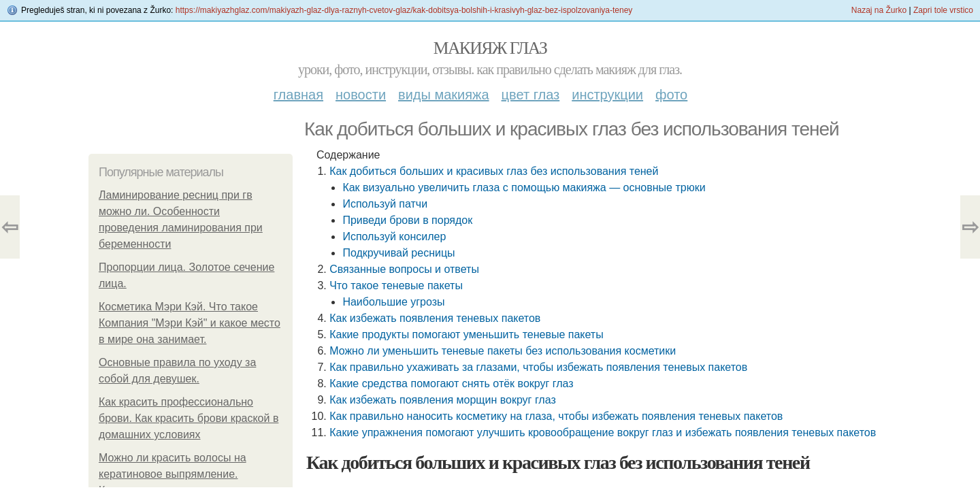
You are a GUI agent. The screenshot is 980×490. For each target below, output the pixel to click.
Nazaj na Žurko (879, 10)
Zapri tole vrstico (943, 10)
